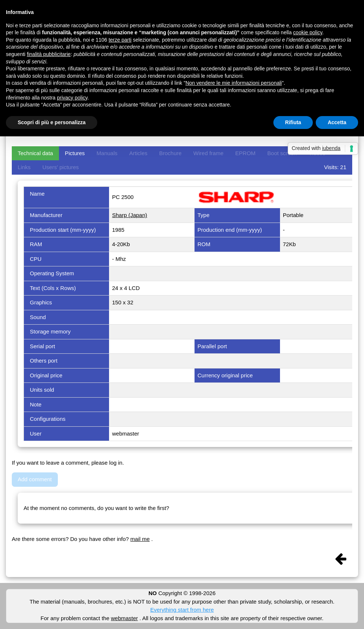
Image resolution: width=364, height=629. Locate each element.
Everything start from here (182, 610)
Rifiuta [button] (293, 122)
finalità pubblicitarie (49, 54)
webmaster (124, 618)
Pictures (75, 153)
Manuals (107, 153)
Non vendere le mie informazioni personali (233, 83)
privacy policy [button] (72, 98)
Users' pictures (61, 167)
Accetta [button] (337, 122)
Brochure (170, 153)
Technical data (35, 153)
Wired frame (209, 153)
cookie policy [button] (308, 32)
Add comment (35, 479)
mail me (140, 539)
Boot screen (282, 153)
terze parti (120, 40)
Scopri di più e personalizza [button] (52, 122)
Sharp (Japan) (129, 215)
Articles (138, 153)
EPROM (246, 153)
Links (24, 167)
